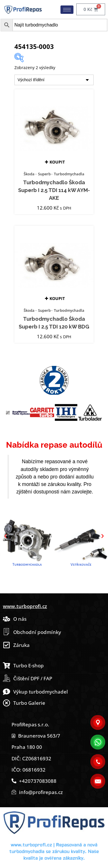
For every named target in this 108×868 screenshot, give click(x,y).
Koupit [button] (57, 162)
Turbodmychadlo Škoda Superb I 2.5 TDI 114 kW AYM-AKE (54, 190)
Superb (44, 174)
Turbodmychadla (69, 174)
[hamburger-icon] (67, 10)
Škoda (29, 174)
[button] (5, 536)
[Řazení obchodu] (54, 80)
